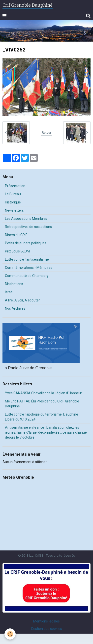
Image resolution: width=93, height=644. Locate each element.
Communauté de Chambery (27, 276)
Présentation (15, 186)
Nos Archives (15, 308)
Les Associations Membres (26, 219)
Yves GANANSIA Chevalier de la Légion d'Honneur (44, 393)
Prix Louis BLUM (17, 251)
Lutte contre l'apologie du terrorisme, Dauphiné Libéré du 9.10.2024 (42, 417)
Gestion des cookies (46, 629)
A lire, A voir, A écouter (22, 300)
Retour (46, 133)
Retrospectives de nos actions (28, 227)
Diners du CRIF (16, 235)
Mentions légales (46, 621)
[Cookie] (10, 634)
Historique (13, 202)
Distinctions (14, 284)
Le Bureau (13, 194)
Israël (9, 292)
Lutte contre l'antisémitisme (27, 259)
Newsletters (14, 210)
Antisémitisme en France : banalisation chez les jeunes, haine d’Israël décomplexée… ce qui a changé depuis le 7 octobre (46, 432)
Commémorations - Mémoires (29, 268)
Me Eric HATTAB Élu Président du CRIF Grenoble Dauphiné (42, 404)
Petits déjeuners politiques (26, 243)
